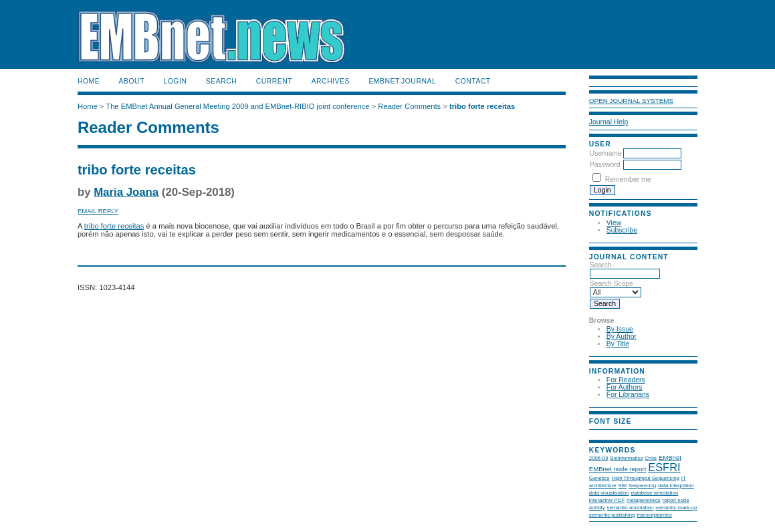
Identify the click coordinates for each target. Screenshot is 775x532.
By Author (622, 337)
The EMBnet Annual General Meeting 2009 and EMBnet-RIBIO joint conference (237, 106)
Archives (331, 81)
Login (175, 81)
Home (89, 81)
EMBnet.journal (402, 81)
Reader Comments (409, 106)
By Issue (620, 329)
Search (221, 81)
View (614, 223)
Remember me (628, 179)
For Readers (626, 380)
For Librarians (628, 395)
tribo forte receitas (482, 106)
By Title (618, 344)
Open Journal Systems (631, 101)
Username (606, 153)
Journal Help (608, 122)
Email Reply (98, 211)
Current (274, 81)
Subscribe (622, 230)
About (132, 81)
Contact (473, 81)
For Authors (625, 387)
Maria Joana (126, 192)
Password (605, 165)
